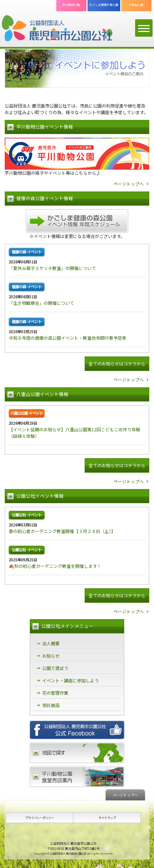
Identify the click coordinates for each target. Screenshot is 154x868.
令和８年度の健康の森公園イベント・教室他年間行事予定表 (68, 338)
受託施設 (51, 705)
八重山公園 (136, 5)
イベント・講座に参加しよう (70, 680)
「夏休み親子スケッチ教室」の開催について (52, 268)
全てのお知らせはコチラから (117, 364)
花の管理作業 (55, 693)
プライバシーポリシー (40, 817)
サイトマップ (107, 817)
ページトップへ (129, 184)
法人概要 (51, 643)
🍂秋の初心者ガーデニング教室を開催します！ (55, 566)
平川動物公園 (71, 5)
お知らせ (51, 656)
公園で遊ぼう (55, 668)
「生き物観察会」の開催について (41, 303)
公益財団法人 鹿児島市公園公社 (57, 29)
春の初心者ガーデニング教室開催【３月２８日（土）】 (62, 531)
